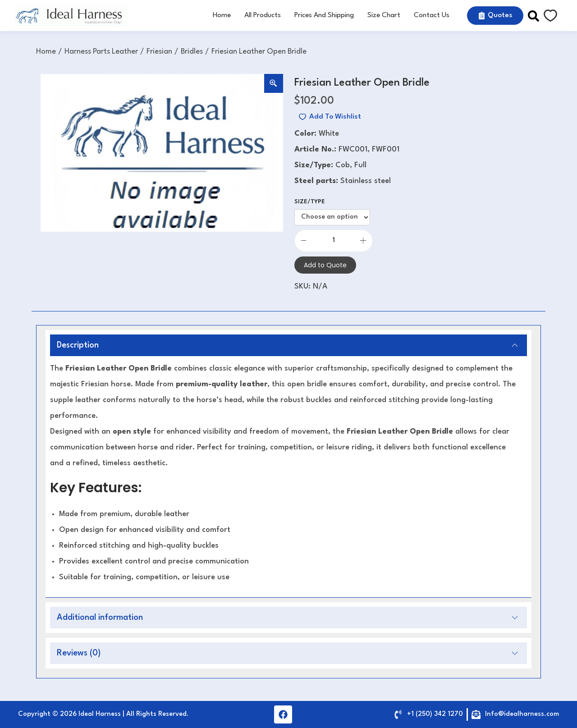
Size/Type (310, 202)
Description (287, 345)
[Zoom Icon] (274, 83)
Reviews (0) (287, 653)
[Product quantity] (334, 241)
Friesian (159, 52)
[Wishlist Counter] (550, 16)
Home (46, 52)
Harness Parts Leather (101, 52)
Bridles (192, 52)
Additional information (287, 618)
